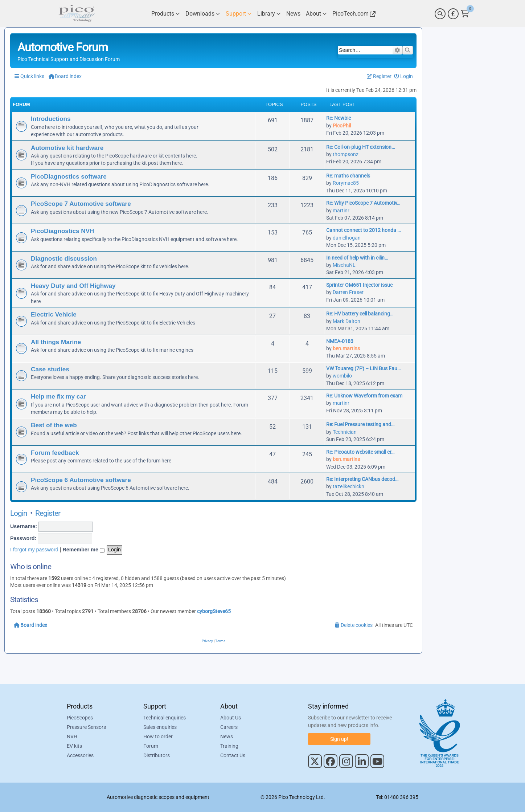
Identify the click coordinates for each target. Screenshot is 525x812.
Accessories (80, 755)
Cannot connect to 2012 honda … (363, 230)
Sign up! (339, 739)
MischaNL (344, 265)
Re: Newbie (339, 118)
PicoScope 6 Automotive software (81, 480)
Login (19, 513)
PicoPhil (342, 126)
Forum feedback (55, 453)
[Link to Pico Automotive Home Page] (76, 14)
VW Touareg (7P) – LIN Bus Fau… (363, 368)
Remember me (83, 550)
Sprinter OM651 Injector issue (359, 285)
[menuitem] (404, 76)
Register (48, 513)
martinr (341, 211)
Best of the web (54, 425)
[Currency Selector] (453, 14)
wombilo (342, 376)
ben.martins (346, 348)
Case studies (50, 369)
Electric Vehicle (54, 314)
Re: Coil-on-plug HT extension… (360, 147)
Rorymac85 (346, 183)
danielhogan (347, 238)
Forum (151, 746)
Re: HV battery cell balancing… (360, 314)
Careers (229, 727)
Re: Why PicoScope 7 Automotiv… (363, 203)
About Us (231, 718)
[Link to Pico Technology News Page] (293, 14)
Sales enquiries (160, 727)
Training (229, 746)
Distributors (157, 755)
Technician (345, 432)
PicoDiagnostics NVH (62, 231)
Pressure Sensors (86, 727)
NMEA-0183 (340, 341)
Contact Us (233, 755)
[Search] (440, 14)
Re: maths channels (348, 176)
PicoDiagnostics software (69, 176)
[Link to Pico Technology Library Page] (269, 14)
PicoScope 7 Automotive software (81, 204)
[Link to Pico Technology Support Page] (239, 14)
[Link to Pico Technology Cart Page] (465, 14)
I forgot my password (34, 550)
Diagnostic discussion (64, 258)
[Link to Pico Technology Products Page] (166, 14)
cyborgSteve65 (214, 611)
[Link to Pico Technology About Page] (316, 14)
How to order (158, 736)
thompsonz (346, 154)
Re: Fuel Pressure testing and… (360, 424)
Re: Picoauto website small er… (360, 452)
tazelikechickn (348, 486)
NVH (72, 736)
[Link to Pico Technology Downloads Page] (203, 14)
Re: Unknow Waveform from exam (364, 396)
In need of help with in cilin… (357, 258)
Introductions (51, 119)
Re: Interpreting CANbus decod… (362, 479)
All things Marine (56, 342)
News (227, 736)
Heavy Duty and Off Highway (73, 286)
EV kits (74, 746)
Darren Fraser (348, 292)
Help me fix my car (58, 396)
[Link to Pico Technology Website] (353, 14)
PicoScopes (80, 718)
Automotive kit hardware (67, 148)
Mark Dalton (346, 321)
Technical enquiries (165, 718)
